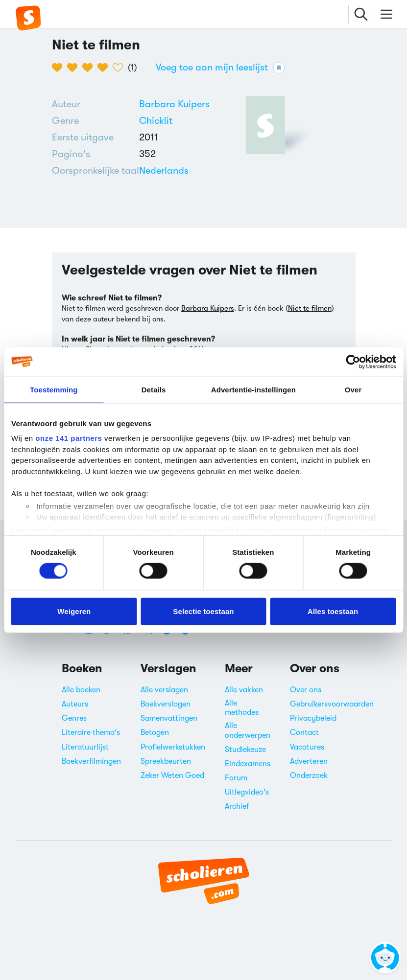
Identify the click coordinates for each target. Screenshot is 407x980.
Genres (74, 718)
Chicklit (156, 121)
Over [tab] (353, 389)
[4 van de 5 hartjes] (105, 68)
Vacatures (307, 747)
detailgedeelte (363, 530)
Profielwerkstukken (173, 747)
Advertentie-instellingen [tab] (253, 389)
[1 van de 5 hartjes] (60, 68)
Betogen (155, 732)
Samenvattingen (169, 718)
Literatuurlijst (85, 747)
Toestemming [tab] (54, 389)
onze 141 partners (69, 438)
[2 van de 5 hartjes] (75, 68)
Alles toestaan (333, 611)
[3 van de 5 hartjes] (90, 68)
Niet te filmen (310, 308)
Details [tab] (154, 389)
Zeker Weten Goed (172, 775)
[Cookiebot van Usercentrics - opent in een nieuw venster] (353, 362)
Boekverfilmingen (91, 761)
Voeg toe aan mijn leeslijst (220, 68)
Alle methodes (242, 708)
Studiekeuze (245, 750)
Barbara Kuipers (174, 104)
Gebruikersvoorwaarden (332, 704)
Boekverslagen (166, 704)
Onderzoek (309, 775)
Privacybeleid (313, 718)
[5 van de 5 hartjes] (120, 68)
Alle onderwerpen (248, 730)
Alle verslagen (164, 690)
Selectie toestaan (203, 611)
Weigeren (74, 611)
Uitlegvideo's (247, 792)
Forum (236, 778)
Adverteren (309, 761)
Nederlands (164, 171)
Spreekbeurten (166, 761)
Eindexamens (248, 764)
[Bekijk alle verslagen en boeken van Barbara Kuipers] (174, 104)
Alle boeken (81, 690)
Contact (304, 732)
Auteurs (75, 704)
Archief (237, 806)
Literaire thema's (91, 732)
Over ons (306, 690)
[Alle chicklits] (156, 121)
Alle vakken (244, 690)
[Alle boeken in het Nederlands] (164, 171)
